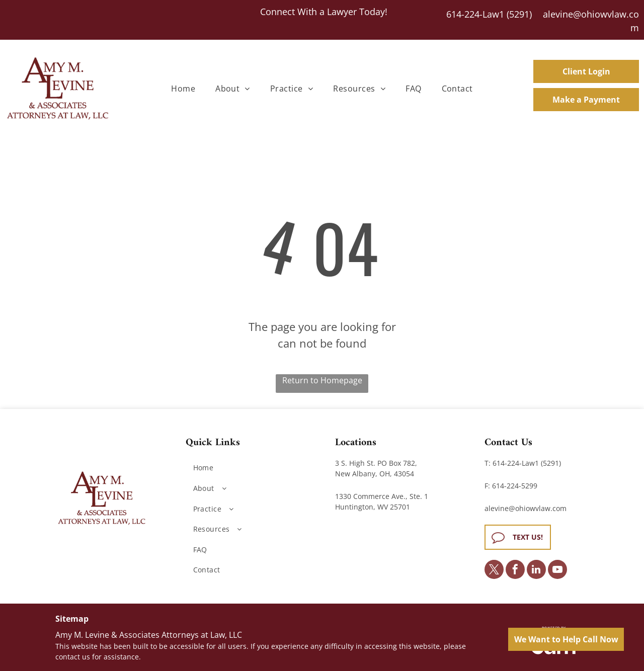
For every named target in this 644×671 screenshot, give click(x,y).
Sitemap (72, 619)
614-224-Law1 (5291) (489, 14)
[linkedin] (536, 571)
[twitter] (494, 571)
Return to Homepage (322, 380)
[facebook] (515, 571)
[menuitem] (183, 89)
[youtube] (557, 571)
